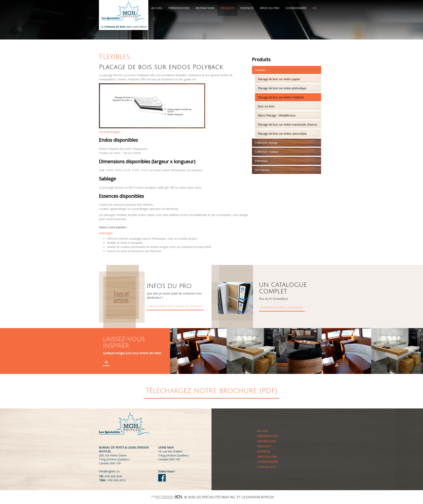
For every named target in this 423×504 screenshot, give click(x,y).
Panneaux (261, 161)
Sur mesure (262, 170)
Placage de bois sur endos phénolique (282, 88)
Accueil (157, 8)
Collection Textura (267, 152)
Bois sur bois (266, 106)
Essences (247, 8)
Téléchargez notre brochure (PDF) (211, 391)
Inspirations (205, 8)
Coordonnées (296, 8)
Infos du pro (270, 8)
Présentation (179, 8)
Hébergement (168, 496)
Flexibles (260, 70)
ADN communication (164, 498)
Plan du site (266, 467)
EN (314, 8)
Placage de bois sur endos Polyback (281, 97)
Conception (156, 496)
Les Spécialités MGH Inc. (216, 497)
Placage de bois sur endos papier (279, 79)
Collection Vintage (266, 143)
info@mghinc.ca (109, 471)
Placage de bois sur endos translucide (287, 124)
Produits (227, 8)
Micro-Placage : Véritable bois (277, 115)
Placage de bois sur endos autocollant (282, 134)
